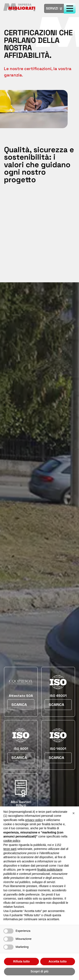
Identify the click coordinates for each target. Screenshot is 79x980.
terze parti (10, 849)
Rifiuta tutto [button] (21, 961)
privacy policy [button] (34, 820)
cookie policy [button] (12, 841)
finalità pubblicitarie (50, 870)
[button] (74, 813)
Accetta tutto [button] (58, 961)
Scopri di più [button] (39, 971)
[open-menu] (70, 8)
